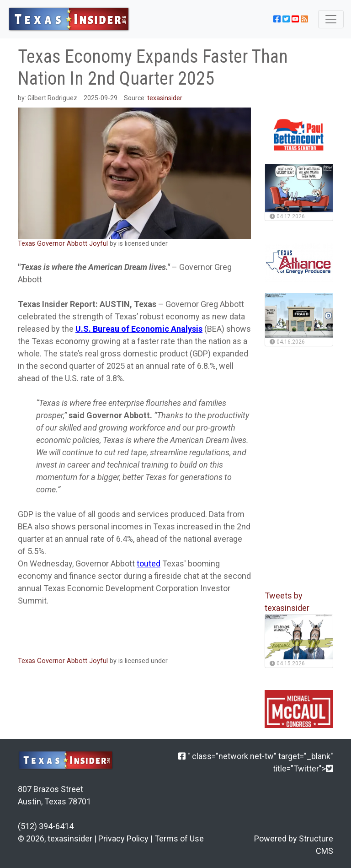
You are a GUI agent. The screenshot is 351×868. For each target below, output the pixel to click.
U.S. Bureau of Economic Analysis (139, 329)
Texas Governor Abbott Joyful (63, 244)
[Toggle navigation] (331, 19)
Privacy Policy (123, 838)
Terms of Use (179, 838)
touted (149, 563)
